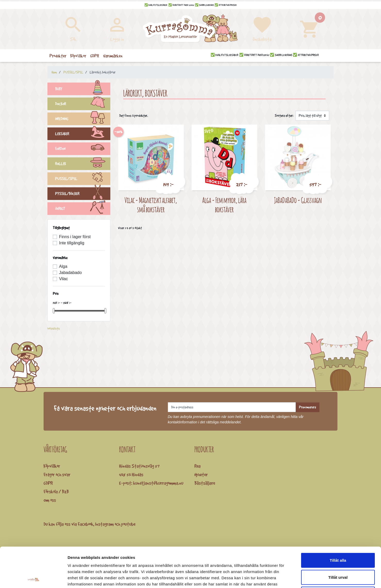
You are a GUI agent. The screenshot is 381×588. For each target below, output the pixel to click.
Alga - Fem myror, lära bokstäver (224, 205)
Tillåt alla (338, 520)
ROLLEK (83, 164)
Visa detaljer (280, 578)
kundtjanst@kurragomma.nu (158, 483)
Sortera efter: (284, 116)
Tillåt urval (338, 537)
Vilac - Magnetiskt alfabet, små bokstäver (151, 205)
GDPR (48, 483)
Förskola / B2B (56, 492)
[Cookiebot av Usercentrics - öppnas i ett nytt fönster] (33, 578)
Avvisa (338, 554)
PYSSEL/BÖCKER (83, 194)
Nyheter (201, 474)
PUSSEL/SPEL (83, 179)
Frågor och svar (57, 474)
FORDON (83, 149)
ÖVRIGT (83, 209)
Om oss (50, 500)
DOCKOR (83, 104)
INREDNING (83, 119)
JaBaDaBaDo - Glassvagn (298, 200)
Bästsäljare (205, 483)
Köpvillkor (52, 466)
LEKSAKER (83, 134)
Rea (197, 466)
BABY (83, 90)
